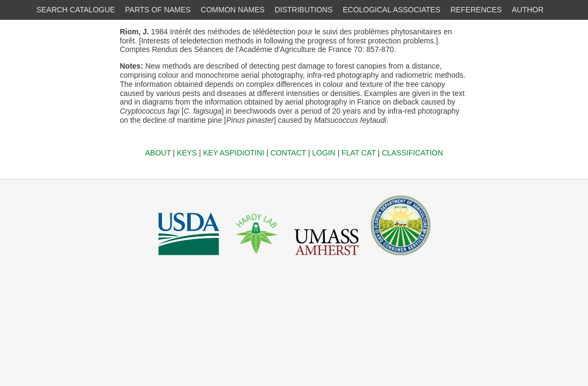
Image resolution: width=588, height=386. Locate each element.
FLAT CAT (359, 153)
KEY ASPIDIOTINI (234, 153)
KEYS (187, 153)
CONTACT (288, 153)
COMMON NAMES (233, 10)
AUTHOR (528, 10)
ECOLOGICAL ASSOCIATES (391, 10)
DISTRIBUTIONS (303, 10)
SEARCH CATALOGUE (76, 10)
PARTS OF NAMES (158, 10)
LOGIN (324, 153)
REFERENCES (476, 10)
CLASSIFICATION (412, 153)
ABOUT (158, 153)
